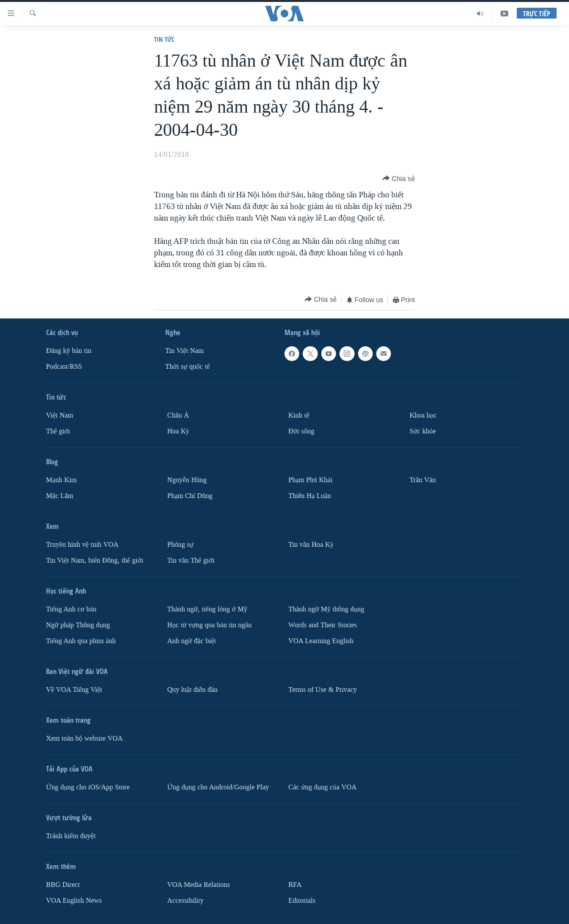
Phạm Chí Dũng (190, 496)
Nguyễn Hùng (187, 480)
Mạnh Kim (61, 480)
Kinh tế (299, 415)
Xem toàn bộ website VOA (84, 738)
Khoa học (423, 415)
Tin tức (164, 39)
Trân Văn (423, 480)
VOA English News (74, 900)
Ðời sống (301, 431)
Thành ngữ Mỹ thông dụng (326, 609)
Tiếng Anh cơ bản (71, 609)
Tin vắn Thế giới (191, 560)
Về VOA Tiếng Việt (74, 689)
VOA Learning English (321, 641)
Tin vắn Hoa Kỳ (311, 545)
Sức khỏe (423, 431)
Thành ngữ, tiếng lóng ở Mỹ (207, 609)
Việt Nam (60, 415)
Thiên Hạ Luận (310, 496)
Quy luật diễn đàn (192, 689)
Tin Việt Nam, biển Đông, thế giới (95, 560)
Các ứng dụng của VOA (322, 787)
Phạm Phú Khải (310, 480)
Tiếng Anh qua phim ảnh (81, 641)
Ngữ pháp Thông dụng (78, 625)
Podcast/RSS (64, 367)
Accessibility (185, 900)
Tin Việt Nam (184, 351)
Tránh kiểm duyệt (71, 836)
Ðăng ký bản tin (69, 351)
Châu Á (178, 415)
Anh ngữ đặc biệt (192, 641)
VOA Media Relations (199, 884)
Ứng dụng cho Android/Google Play (218, 787)
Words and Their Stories (323, 625)
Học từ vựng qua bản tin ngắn (209, 625)
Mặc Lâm (60, 496)
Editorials (302, 900)
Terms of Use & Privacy (323, 689)
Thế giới (58, 431)
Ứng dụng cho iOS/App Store (88, 787)
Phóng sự (180, 545)
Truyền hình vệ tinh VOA (82, 545)
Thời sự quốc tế (188, 367)
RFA (295, 884)
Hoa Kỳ (178, 431)
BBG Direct (63, 884)
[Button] (399, 179)
